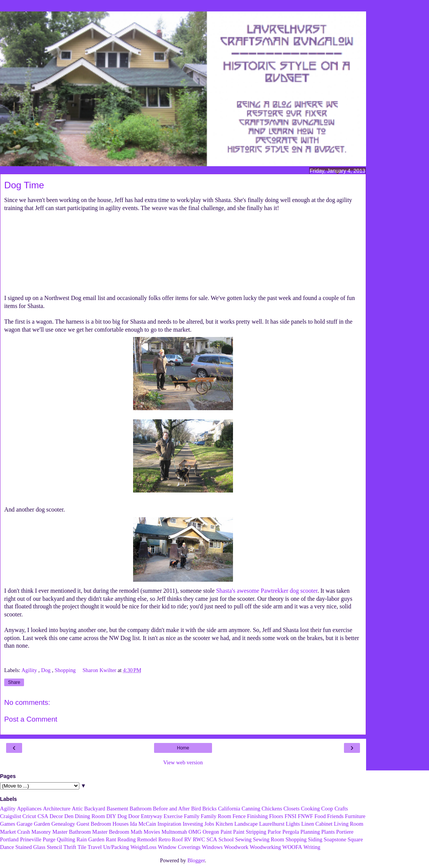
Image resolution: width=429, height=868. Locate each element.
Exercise (173, 816)
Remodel (147, 839)
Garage (25, 824)
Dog (47, 670)
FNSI (290, 816)
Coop (327, 809)
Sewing (243, 839)
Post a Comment (31, 719)
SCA (212, 839)
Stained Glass (30, 847)
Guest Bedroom (94, 824)
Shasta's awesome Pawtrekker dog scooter (267, 591)
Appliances (29, 809)
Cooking (310, 809)
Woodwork (236, 847)
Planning (310, 832)
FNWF (305, 816)
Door (134, 816)
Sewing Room (268, 839)
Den (69, 816)
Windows (212, 847)
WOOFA (292, 847)
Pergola (291, 832)
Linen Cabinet (317, 824)
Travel (95, 847)
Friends (335, 816)
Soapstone (335, 839)
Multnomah (174, 832)
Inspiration (169, 824)
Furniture (355, 816)
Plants (328, 832)
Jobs (209, 824)
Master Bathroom (71, 832)
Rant (111, 839)
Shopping (66, 670)
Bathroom (141, 809)
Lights (293, 824)
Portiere (345, 832)
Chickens (272, 809)
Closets (291, 809)
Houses (121, 824)
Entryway (152, 816)
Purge (49, 839)
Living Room (348, 824)
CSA (43, 816)
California (229, 809)
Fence (239, 816)
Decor (56, 816)
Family (192, 816)
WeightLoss (143, 847)
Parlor (274, 832)
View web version (183, 762)
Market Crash (15, 832)
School (226, 839)
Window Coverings (179, 847)
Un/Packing (116, 847)
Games (8, 824)
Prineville (31, 839)
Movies (152, 832)
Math (137, 832)
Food (320, 816)
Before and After (171, 809)
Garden (42, 824)
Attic (77, 809)
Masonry (41, 832)
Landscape (246, 824)
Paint (226, 832)
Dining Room (90, 816)
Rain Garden (90, 839)
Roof (178, 839)
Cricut (29, 816)
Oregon (211, 832)
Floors (276, 816)
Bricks (209, 809)
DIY (111, 816)
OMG (195, 832)
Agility (30, 670)
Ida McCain (143, 824)
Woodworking (265, 847)
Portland (9, 839)
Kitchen (224, 824)
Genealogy (63, 824)
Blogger (196, 860)
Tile (82, 847)
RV (188, 839)
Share (14, 682)
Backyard (95, 809)
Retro (164, 839)
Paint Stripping (250, 832)
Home (183, 748)
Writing (312, 847)
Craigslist (10, 816)
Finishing (257, 816)
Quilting (66, 839)
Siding (315, 839)
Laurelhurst (272, 824)
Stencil (55, 847)
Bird (196, 809)
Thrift (70, 847)
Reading (127, 839)
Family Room (216, 816)
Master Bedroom (111, 832)
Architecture (57, 809)
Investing (193, 824)
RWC (199, 839)
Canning (251, 809)
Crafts (341, 809)
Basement (117, 809)
